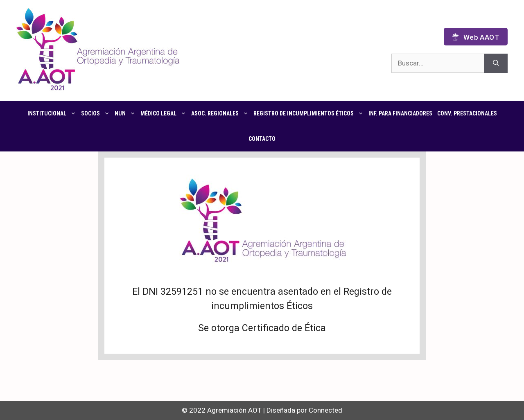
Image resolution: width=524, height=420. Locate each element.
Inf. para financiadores (400, 113)
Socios (97, 113)
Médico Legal (165, 113)
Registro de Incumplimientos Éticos (310, 113)
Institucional (53, 113)
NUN (126, 113)
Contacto (262, 139)
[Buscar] (496, 63)
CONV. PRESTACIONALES (467, 113)
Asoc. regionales (221, 113)
